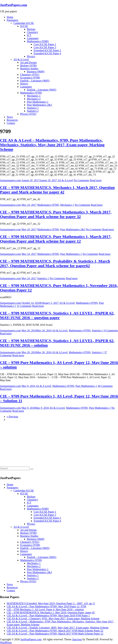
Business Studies (29, 69)
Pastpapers (12, 20)
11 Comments (24, 306)
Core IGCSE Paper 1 (45, 44)
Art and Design (28, 62)
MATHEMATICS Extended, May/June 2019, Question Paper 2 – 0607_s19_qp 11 (51, 603)
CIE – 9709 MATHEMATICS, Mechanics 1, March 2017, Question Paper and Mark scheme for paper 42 (57, 190)
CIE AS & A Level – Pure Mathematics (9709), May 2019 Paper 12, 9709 (46, 606)
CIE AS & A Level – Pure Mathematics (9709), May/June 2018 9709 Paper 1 (48, 615)
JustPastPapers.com (14, 5)
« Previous (12, 417)
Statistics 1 (33, 108)
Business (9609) (36, 72)
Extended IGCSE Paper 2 (47, 50)
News (10, 117)
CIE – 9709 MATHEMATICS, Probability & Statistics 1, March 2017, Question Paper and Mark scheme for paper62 (55, 263)
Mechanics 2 (34, 99)
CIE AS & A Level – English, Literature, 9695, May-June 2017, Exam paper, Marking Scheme (58, 628)
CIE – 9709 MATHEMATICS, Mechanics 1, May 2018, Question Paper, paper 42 (51, 612)
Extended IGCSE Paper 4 (47, 53)
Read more (96, 180)
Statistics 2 (33, 111)
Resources (12, 120)
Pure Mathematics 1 (38, 102)
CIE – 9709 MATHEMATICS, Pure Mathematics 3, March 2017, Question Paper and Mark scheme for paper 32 (56, 214)
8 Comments (111, 330)
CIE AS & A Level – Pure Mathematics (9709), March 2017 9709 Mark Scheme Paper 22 (55, 631)
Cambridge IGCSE (24, 23)
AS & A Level (21, 59)
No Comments (81, 180)
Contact (11, 123)
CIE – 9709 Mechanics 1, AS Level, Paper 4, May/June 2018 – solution (45, 609)
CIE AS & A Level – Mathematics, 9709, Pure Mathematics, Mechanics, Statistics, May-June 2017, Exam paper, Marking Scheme (52, 145)
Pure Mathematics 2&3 (39, 105)
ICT (29, 35)
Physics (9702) (28, 114)
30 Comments (105, 386)
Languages (33, 38)
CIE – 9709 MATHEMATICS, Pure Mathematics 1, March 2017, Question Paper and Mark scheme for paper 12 (56, 239)
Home (10, 17)
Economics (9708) (30, 78)
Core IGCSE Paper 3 (45, 47)
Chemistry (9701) (30, 75)
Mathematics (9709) (31, 93)
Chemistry (33, 32)
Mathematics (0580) (38, 41)
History (24, 84)
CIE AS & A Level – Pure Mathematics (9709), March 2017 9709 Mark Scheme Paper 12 (55, 634)
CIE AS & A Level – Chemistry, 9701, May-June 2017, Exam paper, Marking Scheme (53, 619)
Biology (31, 29)
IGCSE (24, 26)
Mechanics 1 (34, 96)
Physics (31, 56)
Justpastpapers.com (10, 180)
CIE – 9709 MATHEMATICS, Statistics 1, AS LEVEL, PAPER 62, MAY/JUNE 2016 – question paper (57, 315)
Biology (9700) (28, 65)
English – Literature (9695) (35, 81)
